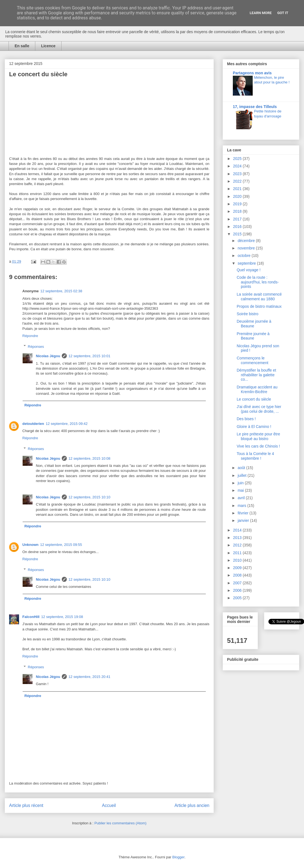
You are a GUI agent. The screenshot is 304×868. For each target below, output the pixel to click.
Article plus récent (26, 805)
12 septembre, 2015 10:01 (89, 356)
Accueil (109, 805)
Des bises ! (246, 419)
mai (241, 490)
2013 (238, 538)
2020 (238, 196)
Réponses (36, 346)
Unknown (30, 545)
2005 (238, 598)
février (243, 513)
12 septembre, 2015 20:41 (89, 677)
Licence (48, 46)
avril (242, 498)
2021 (238, 189)
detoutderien (33, 424)
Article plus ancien (192, 805)
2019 (238, 204)
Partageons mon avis (252, 73)
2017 (238, 219)
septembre (247, 263)
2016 (238, 227)
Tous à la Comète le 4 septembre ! (255, 456)
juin (241, 483)
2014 (238, 530)
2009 (238, 568)
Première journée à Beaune (253, 336)
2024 (238, 166)
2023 (238, 174)
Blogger (178, 857)
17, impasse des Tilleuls (255, 107)
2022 (238, 181)
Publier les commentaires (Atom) (120, 823)
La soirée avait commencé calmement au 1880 (259, 297)
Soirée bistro (248, 314)
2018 (238, 211)
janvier (244, 520)
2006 (238, 590)
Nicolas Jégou (48, 356)
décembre (247, 241)
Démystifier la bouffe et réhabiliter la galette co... (256, 375)
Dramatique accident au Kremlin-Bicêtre (257, 389)
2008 (238, 575)
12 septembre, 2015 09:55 (61, 545)
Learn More (261, 13)
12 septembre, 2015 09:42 (67, 424)
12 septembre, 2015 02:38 (61, 291)
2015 (238, 234)
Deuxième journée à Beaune (254, 324)
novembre (247, 248)
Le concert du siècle (254, 399)
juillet (242, 475)
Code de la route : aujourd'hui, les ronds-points (258, 282)
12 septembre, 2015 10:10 (89, 497)
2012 (238, 545)
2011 (238, 553)
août (242, 468)
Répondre (30, 336)
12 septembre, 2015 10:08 (89, 458)
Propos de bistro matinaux (259, 306)
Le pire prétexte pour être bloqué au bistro (258, 436)
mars (242, 506)
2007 (238, 583)
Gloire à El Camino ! (254, 427)
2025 (238, 159)
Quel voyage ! (249, 270)
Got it (283, 13)
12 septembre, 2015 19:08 (62, 617)
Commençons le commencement (253, 360)
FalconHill (31, 617)
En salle (22, 46)
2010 (238, 560)
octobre (245, 256)
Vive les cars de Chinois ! (258, 446)
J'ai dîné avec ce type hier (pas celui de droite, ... (259, 409)
